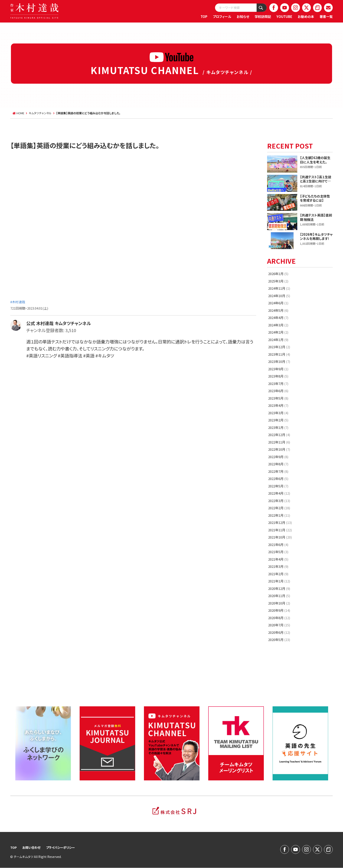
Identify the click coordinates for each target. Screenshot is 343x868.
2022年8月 (278, 464)
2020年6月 (279, 632)
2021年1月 (279, 581)
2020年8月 (279, 618)
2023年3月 (278, 413)
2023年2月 (278, 420)
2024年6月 (278, 303)
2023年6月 (278, 391)
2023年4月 (278, 405)
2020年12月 (279, 588)
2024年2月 (278, 332)
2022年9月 (278, 457)
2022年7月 (278, 471)
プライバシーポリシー (63, 847)
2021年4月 (278, 559)
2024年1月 (278, 340)
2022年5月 (278, 486)
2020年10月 (279, 603)
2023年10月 (279, 361)
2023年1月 (278, 427)
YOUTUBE (284, 16)
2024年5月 (278, 310)
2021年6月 (278, 545)
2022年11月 (279, 442)
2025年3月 (278, 281)
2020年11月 (279, 596)
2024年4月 (278, 318)
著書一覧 (326, 16)
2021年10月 (280, 537)
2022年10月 (279, 449)
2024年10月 (279, 296)
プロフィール (222, 16)
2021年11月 (280, 530)
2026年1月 (278, 274)
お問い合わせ (32, 847)
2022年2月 (279, 508)
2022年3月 (279, 501)
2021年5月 (278, 552)
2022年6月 (278, 479)
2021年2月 (278, 574)
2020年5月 (279, 640)
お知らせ (243, 16)
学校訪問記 (263, 16)
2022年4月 (279, 493)
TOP (204, 16)
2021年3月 (278, 566)
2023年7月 (278, 384)
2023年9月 (278, 369)
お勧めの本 (306, 16)
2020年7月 (279, 625)
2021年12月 (280, 522)
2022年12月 (279, 435)
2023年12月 (279, 347)
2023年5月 (278, 398)
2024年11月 (279, 288)
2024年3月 (278, 325)
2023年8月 (278, 376)
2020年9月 (279, 610)
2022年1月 (279, 515)
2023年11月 (279, 354)
